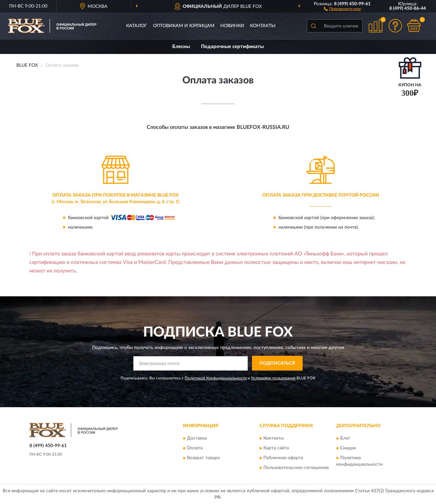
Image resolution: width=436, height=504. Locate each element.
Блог (345, 439)
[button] (342, 9)
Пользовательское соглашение (296, 468)
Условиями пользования (273, 378)
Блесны (181, 47)
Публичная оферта (283, 458)
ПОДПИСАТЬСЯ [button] (277, 363)
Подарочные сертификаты (232, 47)
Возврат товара (203, 458)
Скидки (348, 448)
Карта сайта (276, 448)
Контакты (263, 26)
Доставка (197, 439)
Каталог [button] (137, 26)
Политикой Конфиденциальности (216, 378)
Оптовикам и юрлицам (184, 26)
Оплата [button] (195, 448)
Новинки (232, 26)
